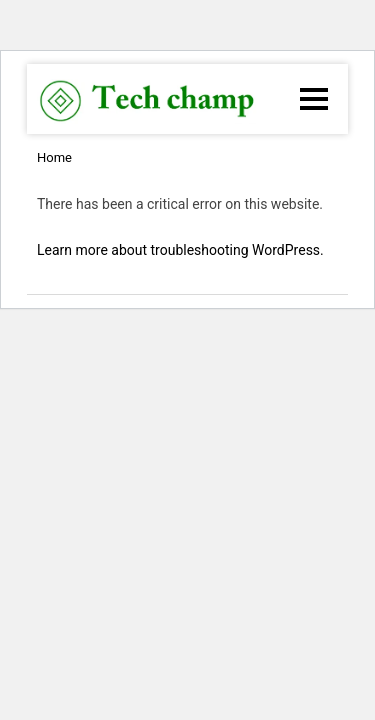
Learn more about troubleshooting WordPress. (180, 250)
